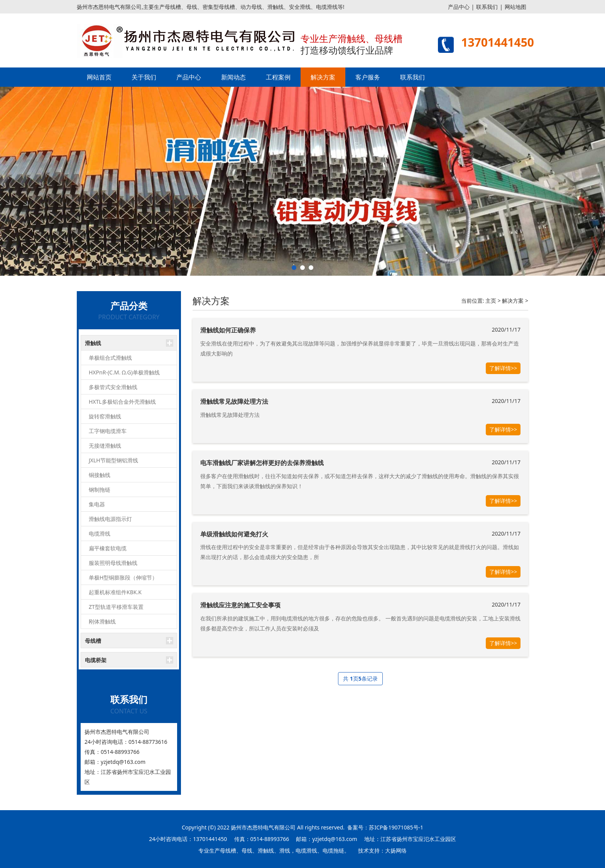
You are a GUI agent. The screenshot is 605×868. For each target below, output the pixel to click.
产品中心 (459, 7)
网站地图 (515, 7)
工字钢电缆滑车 (108, 431)
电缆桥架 (96, 660)
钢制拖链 (100, 490)
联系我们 (487, 7)
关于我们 (144, 77)
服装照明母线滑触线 (113, 563)
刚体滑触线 (102, 621)
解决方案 (323, 77)
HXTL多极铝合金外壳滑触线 (122, 402)
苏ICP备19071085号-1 (396, 827)
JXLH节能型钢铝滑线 (113, 460)
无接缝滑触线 (105, 446)
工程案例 (278, 77)
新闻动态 (233, 77)
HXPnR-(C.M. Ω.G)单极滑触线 (124, 372)
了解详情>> (503, 368)
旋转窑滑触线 (105, 416)
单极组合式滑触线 (110, 358)
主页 (491, 301)
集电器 (97, 504)
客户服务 (368, 77)
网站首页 (99, 77)
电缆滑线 (100, 533)
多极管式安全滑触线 (113, 387)
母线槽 (93, 641)
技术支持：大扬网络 (382, 850)
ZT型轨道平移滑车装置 (116, 607)
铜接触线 (100, 475)
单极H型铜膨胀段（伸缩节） (123, 577)
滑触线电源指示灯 (110, 519)
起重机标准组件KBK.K (115, 592)
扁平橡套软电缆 (108, 548)
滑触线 (93, 343)
